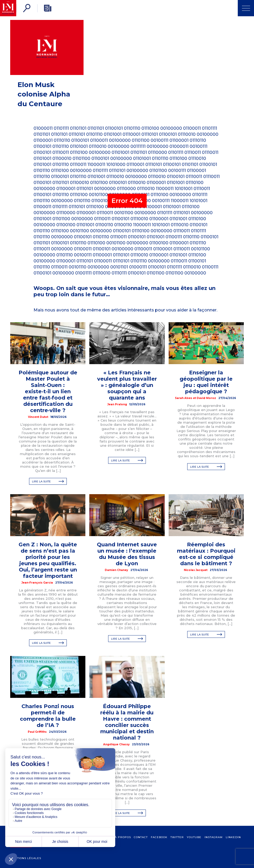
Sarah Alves (184, 398)
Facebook (159, 837)
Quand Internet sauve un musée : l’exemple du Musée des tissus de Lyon (127, 554)
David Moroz (206, 398)
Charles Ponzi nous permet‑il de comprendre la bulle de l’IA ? (48, 716)
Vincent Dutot (38, 417)
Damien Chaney (116, 570)
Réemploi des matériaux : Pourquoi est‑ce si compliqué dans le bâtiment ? (206, 554)
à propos (123, 837)
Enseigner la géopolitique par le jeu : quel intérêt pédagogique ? (206, 382)
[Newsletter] (48, 8)
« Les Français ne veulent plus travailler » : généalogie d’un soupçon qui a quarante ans (127, 385)
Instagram (214, 837)
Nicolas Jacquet (196, 570)
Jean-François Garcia (37, 583)
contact (141, 837)
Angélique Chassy (116, 744)
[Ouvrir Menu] (246, 8)
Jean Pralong (117, 404)
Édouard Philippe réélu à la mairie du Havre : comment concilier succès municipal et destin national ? (127, 722)
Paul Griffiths (37, 732)
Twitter (177, 837)
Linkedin (233, 837)
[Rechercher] (27, 8)
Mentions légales (26, 858)
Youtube (194, 837)
